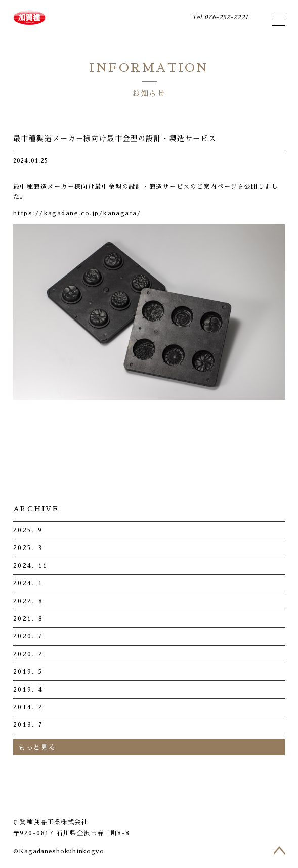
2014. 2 (28, 707)
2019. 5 (28, 672)
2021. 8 (28, 619)
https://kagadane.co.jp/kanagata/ (77, 213)
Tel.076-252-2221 (218, 17)
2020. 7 (28, 636)
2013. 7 (28, 725)
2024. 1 (28, 583)
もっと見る (37, 747)
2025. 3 (28, 548)
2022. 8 (28, 601)
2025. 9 (28, 530)
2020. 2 (28, 654)
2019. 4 (28, 690)
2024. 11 (30, 566)
